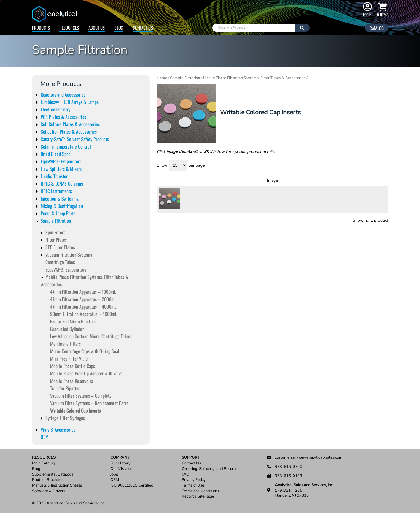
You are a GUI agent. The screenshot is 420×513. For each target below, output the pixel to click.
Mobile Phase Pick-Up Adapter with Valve (86, 373)
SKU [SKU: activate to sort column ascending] (195, 181)
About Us (97, 28)
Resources (69, 28)
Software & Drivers (49, 491)
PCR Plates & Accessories (63, 117)
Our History (121, 463)
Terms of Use (193, 486)
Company (120, 458)
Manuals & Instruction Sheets (57, 486)
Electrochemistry (56, 109)
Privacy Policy (194, 480)
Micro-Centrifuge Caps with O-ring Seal (85, 351)
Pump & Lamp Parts (58, 213)
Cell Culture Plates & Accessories (70, 124)
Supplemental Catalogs (53, 475)
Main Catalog (44, 463)
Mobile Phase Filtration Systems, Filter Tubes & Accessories (254, 78)
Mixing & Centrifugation (62, 206)
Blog (119, 28)
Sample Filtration (56, 221)
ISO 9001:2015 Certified (132, 486)
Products (41, 28)
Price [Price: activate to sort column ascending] (334, 181)
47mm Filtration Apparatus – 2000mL (83, 299)
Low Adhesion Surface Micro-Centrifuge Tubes (90, 336)
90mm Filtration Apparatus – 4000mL (84, 314)
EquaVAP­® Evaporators (66, 269)
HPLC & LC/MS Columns (62, 184)
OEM (45, 437)
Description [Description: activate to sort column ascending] (257, 181)
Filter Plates (56, 240)
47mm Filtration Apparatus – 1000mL (83, 292)
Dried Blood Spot (55, 154)
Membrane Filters (65, 344)
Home (162, 78)
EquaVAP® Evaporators (61, 161)
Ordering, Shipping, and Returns (210, 469)
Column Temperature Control (66, 146)
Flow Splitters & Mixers (61, 169)
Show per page (181, 165)
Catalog (377, 28)
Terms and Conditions (200, 491)
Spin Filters (55, 232)
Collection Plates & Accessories (69, 132)
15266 (193, 199)
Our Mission (121, 469)
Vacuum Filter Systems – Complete (81, 396)
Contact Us (143, 28)
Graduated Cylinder (67, 329)
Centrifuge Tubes (60, 262)
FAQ (186, 475)
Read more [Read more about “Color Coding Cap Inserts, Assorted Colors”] (371, 199)
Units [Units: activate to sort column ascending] (317, 181)
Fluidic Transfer (54, 176)
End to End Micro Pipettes (73, 321)
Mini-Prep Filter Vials (69, 359)
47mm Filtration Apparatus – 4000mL (83, 307)
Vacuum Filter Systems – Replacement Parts (89, 403)
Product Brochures (48, 480)
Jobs (114, 475)
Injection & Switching (60, 198)
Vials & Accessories (58, 430)
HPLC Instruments (56, 191)
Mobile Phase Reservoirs (72, 381)
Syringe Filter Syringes (65, 418)
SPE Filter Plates (60, 247)
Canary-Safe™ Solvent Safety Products (75, 139)
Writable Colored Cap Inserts (75, 411)
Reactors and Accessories (63, 94)
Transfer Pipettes (65, 388)
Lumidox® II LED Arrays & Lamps (70, 102)
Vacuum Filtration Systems (69, 255)
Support (191, 458)
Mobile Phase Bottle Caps (73, 366)
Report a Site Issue (198, 497)
